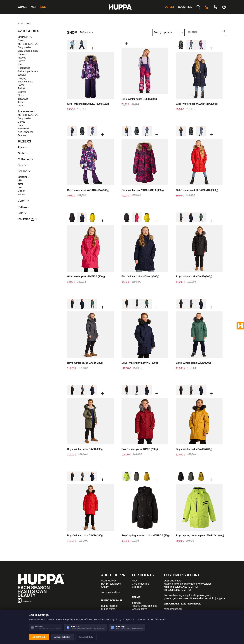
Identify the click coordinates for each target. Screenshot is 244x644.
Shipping (136, 603)
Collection (26, 159)
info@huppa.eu (218, 598)
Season (24, 171)
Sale (22, 213)
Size (22, 165)
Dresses (22, 54)
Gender (24, 177)
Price (23, 147)
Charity (105, 587)
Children (25, 37)
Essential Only (86, 637)
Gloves (21, 61)
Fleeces (22, 58)
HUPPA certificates (111, 584)
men (20, 187)
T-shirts (22, 102)
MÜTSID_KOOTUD (28, 44)
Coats (21, 41)
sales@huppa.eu (173, 609)
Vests (21, 106)
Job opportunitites (110, 592)
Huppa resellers (109, 606)
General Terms (140, 609)
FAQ (134, 581)
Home (20, 23)
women (22, 194)
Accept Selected (62, 637)
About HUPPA (109, 581)
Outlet (170, 7)
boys (20, 184)
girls (20, 181)
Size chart (137, 587)
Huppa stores (108, 609)
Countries (185, 7)
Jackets (22, 75)
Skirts (21, 95)
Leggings (22, 78)
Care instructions (141, 584)
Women (22, 7)
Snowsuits (23, 99)
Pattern (24, 207)
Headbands (24, 68)
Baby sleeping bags (28, 51)
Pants (21, 85)
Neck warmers (25, 82)
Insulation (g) (28, 219)
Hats (20, 64)
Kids (43, 7)
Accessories (27, 111)
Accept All (39, 637)
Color (24, 201)
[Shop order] (168, 33)
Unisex (21, 191)
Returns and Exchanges (144, 606)
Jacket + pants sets (28, 71)
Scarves (22, 92)
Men (34, 7)
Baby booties (25, 47)
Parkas (21, 88)
